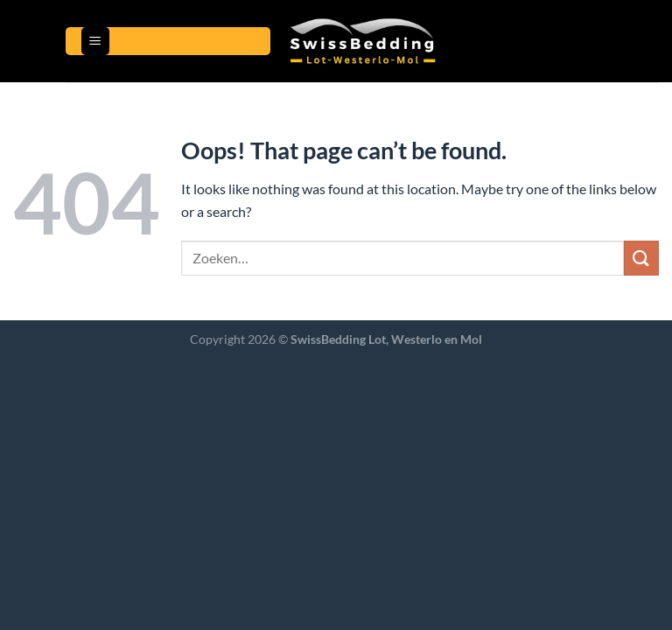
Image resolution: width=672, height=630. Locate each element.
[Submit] (641, 258)
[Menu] (95, 42)
